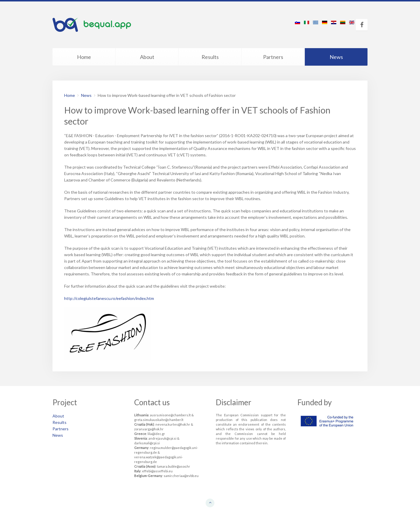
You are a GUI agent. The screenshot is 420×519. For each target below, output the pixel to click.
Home (84, 57)
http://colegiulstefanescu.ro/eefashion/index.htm (109, 298)
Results (210, 57)
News (336, 57)
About (147, 57)
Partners (273, 57)
